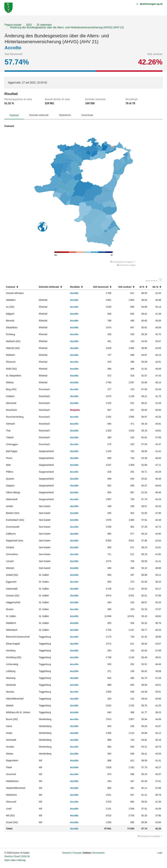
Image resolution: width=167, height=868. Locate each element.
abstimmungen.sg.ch (151, 4)
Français (77, 853)
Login (160, 853)
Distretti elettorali (39, 115)
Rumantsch (99, 853)
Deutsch (66, 853)
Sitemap (21, 860)
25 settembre (44, 25)
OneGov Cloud (12, 856)
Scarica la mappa (126, 265)
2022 (29, 25)
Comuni (14, 115)
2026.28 (26, 856)
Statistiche (65, 115)
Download (87, 115)
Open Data (10, 860)
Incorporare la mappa (123, 262)
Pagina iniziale (13, 25)
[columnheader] (21, 287)
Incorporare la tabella (150, 836)
